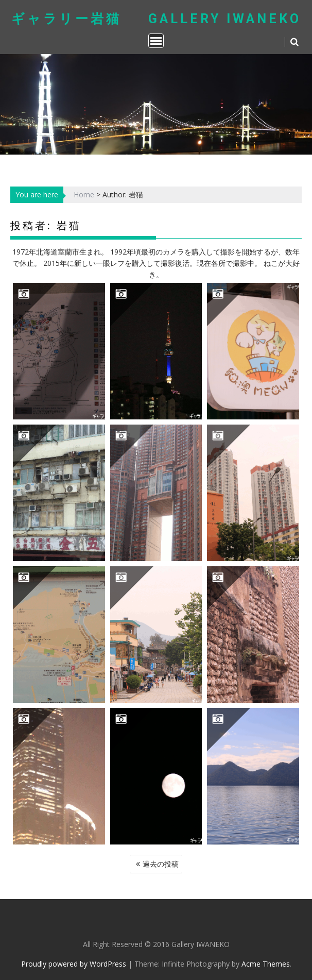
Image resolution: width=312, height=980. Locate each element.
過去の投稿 (161, 864)
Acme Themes (266, 964)
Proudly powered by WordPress (74, 964)
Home (84, 195)
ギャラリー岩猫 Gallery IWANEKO (156, 19)
